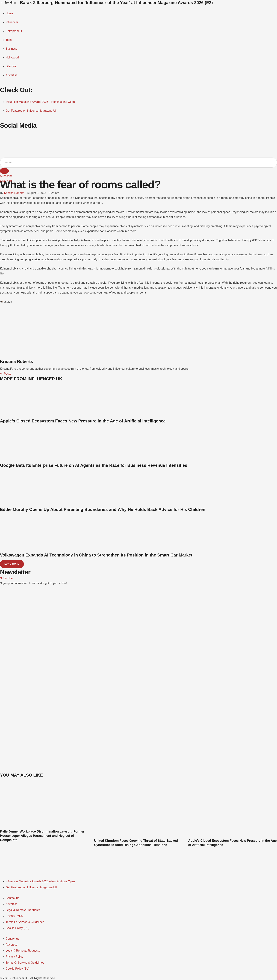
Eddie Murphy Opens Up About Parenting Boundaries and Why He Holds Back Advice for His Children (103, 510)
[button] (6, 176)
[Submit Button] (4, 171)
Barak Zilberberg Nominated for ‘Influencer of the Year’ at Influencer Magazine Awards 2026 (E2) (116, 3)
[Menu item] (41, 882)
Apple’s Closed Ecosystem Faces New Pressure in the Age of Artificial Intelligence (83, 421)
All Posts (5, 374)
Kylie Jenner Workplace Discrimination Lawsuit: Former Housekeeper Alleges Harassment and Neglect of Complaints (42, 836)
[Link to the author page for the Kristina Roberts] (14, 193)
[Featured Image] (44, 827)
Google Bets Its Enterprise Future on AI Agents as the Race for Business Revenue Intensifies (94, 465)
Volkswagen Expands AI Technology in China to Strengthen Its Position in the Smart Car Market (96, 555)
